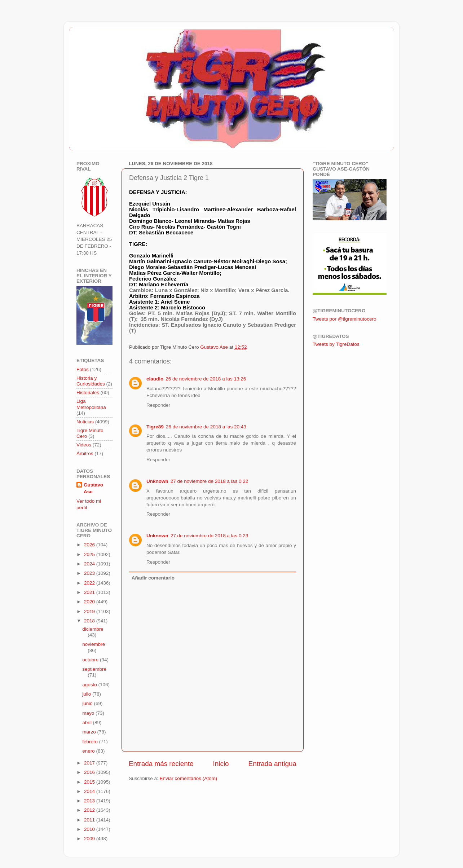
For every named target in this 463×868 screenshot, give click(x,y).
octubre (91, 660)
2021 (90, 592)
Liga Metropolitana (91, 404)
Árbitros (85, 453)
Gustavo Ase (93, 488)
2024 (90, 564)
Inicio (221, 764)
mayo (89, 713)
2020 (90, 602)
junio (88, 703)
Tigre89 (155, 427)
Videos (84, 445)
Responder (158, 405)
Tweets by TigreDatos (336, 344)
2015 (90, 782)
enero (89, 751)
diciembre (93, 629)
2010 (90, 829)
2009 (90, 839)
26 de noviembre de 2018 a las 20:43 (206, 427)
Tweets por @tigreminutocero (345, 319)
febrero (91, 742)
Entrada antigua (272, 764)
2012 (90, 810)
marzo (90, 732)
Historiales (88, 393)
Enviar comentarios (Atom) (189, 778)
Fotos (83, 369)
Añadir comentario (153, 578)
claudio (155, 379)
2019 (90, 611)
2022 (90, 583)
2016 (90, 772)
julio (87, 694)
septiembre (94, 669)
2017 (90, 763)
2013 (90, 801)
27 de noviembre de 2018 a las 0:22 (209, 481)
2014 (90, 791)
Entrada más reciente (161, 764)
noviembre (94, 644)
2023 (90, 573)
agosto (90, 685)
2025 (90, 554)
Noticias (85, 422)
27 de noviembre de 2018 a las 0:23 (209, 536)
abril (87, 722)
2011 (90, 820)
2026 (90, 545)
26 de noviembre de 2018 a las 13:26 (206, 379)
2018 (90, 621)
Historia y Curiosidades (91, 381)
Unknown (157, 481)
